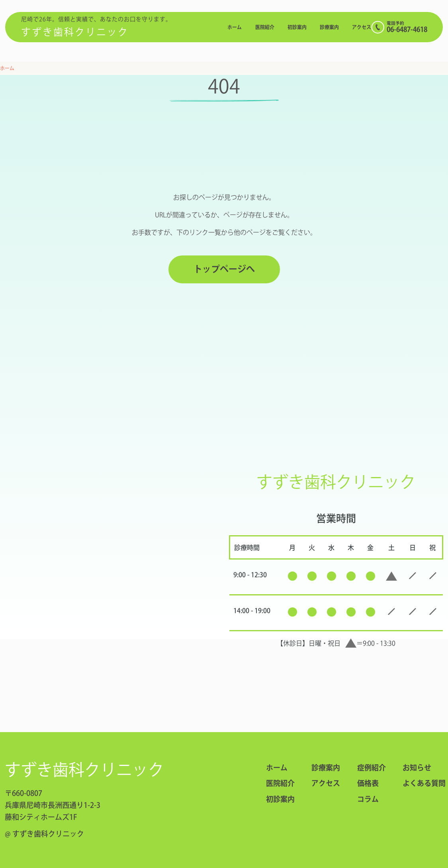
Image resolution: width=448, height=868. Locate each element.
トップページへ (224, 269)
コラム (368, 799)
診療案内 (329, 27)
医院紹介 (265, 27)
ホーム (235, 27)
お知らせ (417, 768)
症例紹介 (372, 768)
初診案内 (297, 27)
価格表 (368, 783)
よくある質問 (418, 783)
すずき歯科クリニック (75, 32)
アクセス (362, 27)
